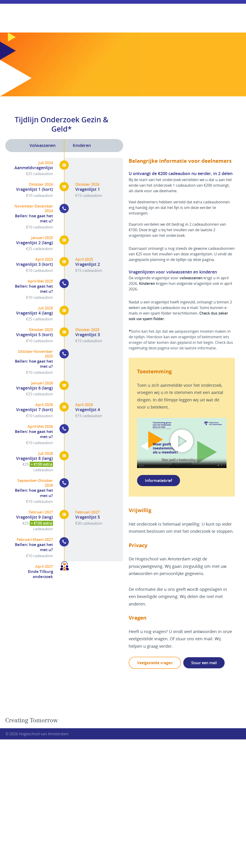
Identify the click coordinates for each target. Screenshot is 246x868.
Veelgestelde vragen (155, 663)
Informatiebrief (159, 481)
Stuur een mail (204, 663)
